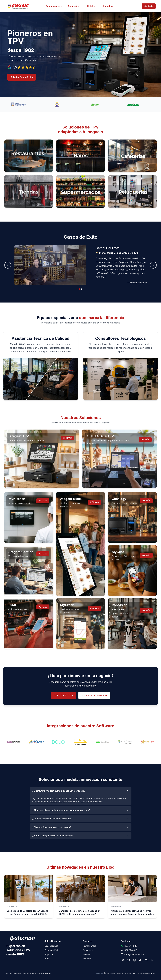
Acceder (100, 973)
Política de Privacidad (126, 973)
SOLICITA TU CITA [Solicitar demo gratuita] (64, 695)
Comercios (75, 6)
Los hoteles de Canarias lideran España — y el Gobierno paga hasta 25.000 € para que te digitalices (28, 914)
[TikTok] (140, 960)
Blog (47, 959)
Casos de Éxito (52, 950)
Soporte (49, 954)
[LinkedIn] (152, 960)
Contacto (149, 6)
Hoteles (93, 6)
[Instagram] (134, 960)
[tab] (79, 289)
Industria (109, 6)
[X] (129, 960)
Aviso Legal (110, 973)
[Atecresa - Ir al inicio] (33, 6)
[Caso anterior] (8, 265)
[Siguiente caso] (153, 265)
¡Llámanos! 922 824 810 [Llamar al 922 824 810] (94, 695)
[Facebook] (123, 960)
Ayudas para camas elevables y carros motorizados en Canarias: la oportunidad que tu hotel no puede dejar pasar (132, 914)
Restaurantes (54, 6)
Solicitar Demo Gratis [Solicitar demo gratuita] (22, 77)
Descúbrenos (51, 946)
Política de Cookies (146, 973)
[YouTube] (146, 960)
